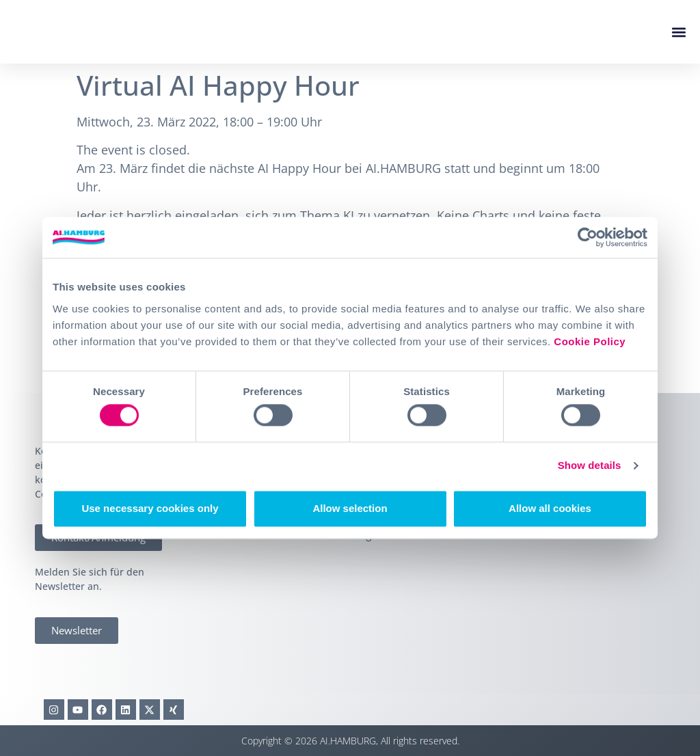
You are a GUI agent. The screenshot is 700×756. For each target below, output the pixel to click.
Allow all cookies (550, 508)
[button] (678, 32)
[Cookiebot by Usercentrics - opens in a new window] (588, 237)
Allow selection (350, 508)
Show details (590, 466)
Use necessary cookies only (150, 508)
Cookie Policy (590, 341)
